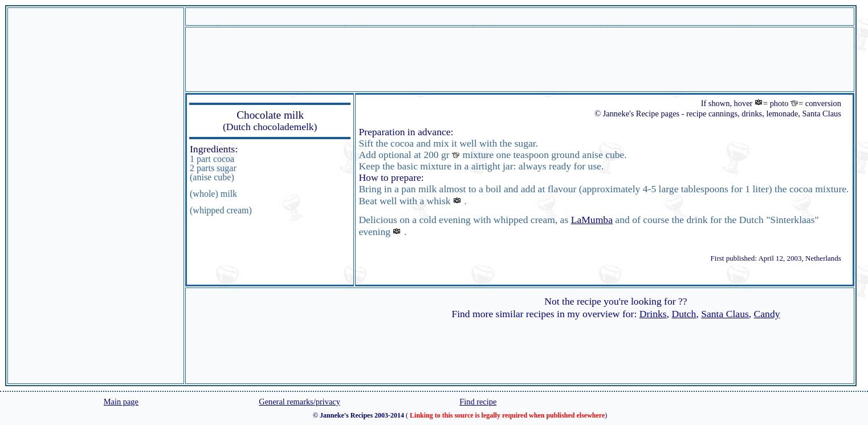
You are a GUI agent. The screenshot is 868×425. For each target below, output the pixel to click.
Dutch (684, 314)
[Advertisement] (96, 196)
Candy (767, 314)
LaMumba (592, 220)
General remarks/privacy (299, 402)
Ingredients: (214, 149)
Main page (121, 402)
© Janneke (612, 114)
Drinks (653, 314)
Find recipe (478, 402)
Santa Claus (725, 314)
